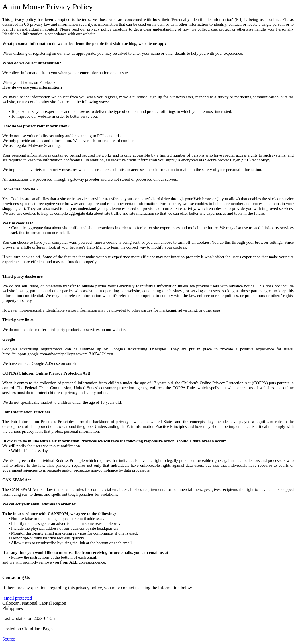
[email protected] (18, 598)
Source (9, 639)
